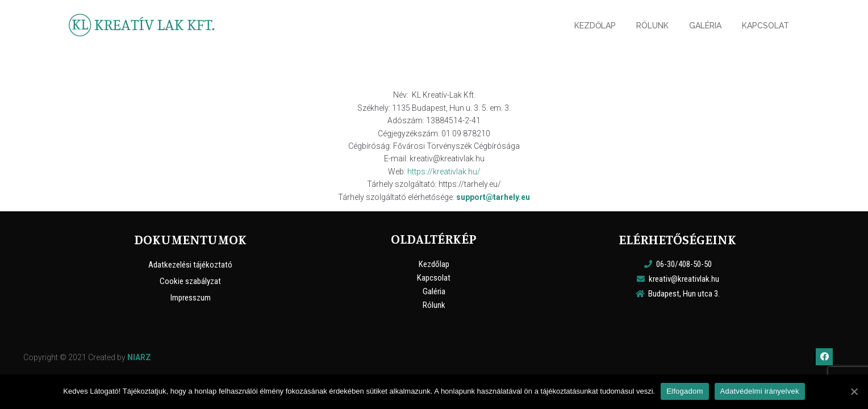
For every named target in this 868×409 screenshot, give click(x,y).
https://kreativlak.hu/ (444, 172)
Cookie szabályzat (190, 281)
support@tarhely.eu (493, 197)
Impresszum (191, 298)
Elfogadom (685, 391)
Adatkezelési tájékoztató (190, 265)
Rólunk (434, 305)
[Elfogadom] (854, 391)
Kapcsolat (434, 278)
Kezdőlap (434, 264)
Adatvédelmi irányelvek (760, 391)
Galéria (434, 291)
